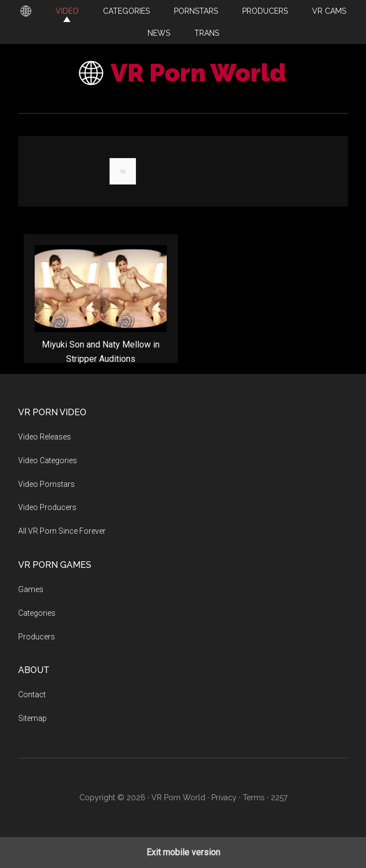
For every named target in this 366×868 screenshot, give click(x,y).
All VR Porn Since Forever (62, 531)
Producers (37, 637)
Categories (37, 613)
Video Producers (47, 507)
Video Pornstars (47, 484)
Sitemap (32, 718)
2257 (279, 798)
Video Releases (45, 437)
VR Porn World (198, 73)
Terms (254, 798)
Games (31, 589)
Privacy (224, 798)
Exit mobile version (183, 852)
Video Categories (48, 460)
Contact (32, 695)
